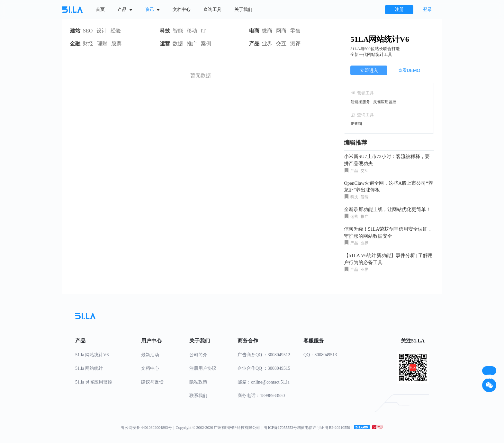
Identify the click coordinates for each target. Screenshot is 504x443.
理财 (102, 44)
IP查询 (356, 124)
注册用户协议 (203, 368)
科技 (165, 31)
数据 (178, 44)
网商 (281, 31)
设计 (102, 31)
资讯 (153, 9)
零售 (295, 31)
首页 (100, 9)
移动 (192, 31)
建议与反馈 (152, 382)
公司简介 (198, 355)
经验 (116, 31)
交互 (281, 44)
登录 (428, 9)
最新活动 (150, 355)
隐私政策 (198, 382)
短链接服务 (360, 102)
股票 (116, 44)
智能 (178, 31)
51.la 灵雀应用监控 (94, 382)
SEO (88, 31)
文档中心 (182, 9)
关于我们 (243, 9)
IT (203, 31)
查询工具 (212, 9)
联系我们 (198, 396)
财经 (88, 44)
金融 (75, 44)
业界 (267, 44)
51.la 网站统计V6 (92, 355)
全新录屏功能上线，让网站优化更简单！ (387, 209)
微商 (267, 31)
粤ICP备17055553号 (280, 428)
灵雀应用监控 (385, 102)
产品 (125, 9)
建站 (75, 31)
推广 (192, 44)
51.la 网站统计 (89, 368)
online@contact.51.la (270, 382)
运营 (165, 44)
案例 (206, 44)
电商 (254, 31)
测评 (295, 44)
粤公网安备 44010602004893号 (146, 428)
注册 (399, 9)
